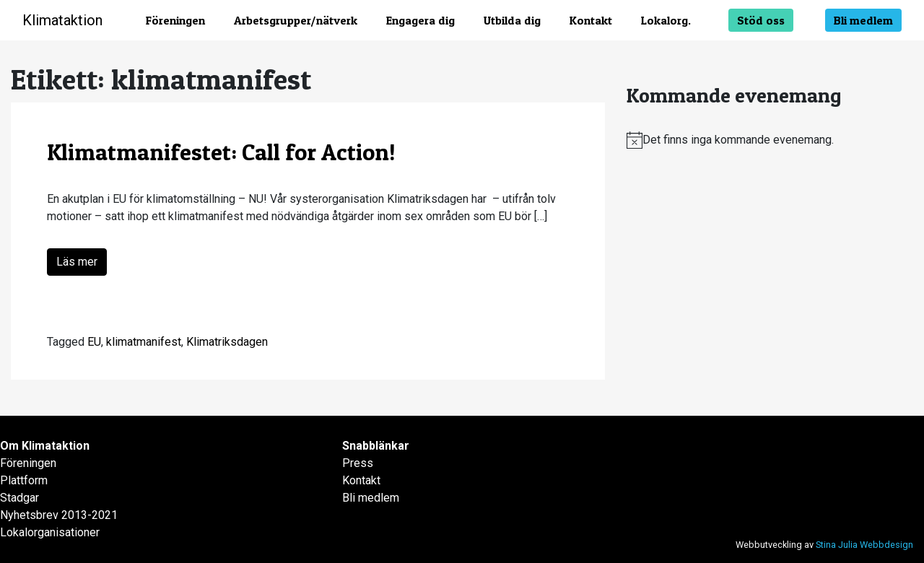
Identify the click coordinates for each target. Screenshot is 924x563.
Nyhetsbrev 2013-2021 (59, 515)
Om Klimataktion (45, 446)
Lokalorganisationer (50, 532)
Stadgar (19, 498)
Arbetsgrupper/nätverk (296, 20)
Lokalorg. (666, 20)
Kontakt (591, 20)
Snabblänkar (376, 446)
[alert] (770, 140)
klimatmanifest (144, 342)
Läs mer (77, 262)
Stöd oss (761, 20)
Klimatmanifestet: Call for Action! (221, 152)
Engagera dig (420, 20)
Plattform (24, 480)
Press (358, 463)
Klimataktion (62, 20)
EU (94, 342)
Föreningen (175, 20)
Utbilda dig (512, 20)
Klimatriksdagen (227, 342)
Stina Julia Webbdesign (864, 545)
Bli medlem (863, 20)
